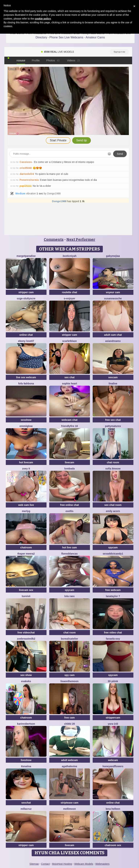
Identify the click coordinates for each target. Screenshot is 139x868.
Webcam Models (84, 864)
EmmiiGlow (26, 426)
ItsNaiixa (26, 766)
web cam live (26, 505)
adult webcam (70, 760)
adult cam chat (113, 335)
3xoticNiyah (69, 256)
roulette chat (69, 292)
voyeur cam (113, 292)
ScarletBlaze (69, 341)
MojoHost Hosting (62, 864)
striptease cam (69, 803)
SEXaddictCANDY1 (113, 554)
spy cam (69, 675)
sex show (26, 675)
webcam (113, 760)
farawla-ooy (113, 639)
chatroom (26, 547)
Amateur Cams (95, 37)
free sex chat (113, 420)
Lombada (69, 469)
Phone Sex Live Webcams (66, 37)
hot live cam (70, 547)
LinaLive (113, 384)
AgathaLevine (70, 766)
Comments (54, 239)
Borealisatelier (70, 639)
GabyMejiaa (113, 256)
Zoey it (26, 469)
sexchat (26, 803)
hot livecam (26, 462)
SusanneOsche (113, 298)
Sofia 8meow (113, 469)
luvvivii (26, 596)
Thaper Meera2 (26, 554)
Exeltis (69, 511)
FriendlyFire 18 (69, 426)
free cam (69, 718)
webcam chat (69, 420)
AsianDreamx (113, 341)
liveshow (26, 760)
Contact (45, 864)
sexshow (26, 420)
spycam (113, 547)
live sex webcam (26, 377)
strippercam (113, 718)
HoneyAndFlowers (113, 766)
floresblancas (69, 554)
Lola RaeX (70, 596)
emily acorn (113, 511)
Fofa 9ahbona (26, 384)
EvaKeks (26, 681)
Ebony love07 (26, 341)
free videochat (26, 633)
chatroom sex (113, 845)
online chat (26, 335)
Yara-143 (113, 724)
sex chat (69, 377)
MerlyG (26, 511)
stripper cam (26, 292)
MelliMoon (69, 809)
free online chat (69, 505)
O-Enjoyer (69, 298)
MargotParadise (26, 256)
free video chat (113, 633)
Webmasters (102, 864)
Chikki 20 (69, 724)
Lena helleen (113, 809)
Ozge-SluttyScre (26, 298)
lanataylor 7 (113, 596)
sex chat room (113, 505)
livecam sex (26, 590)
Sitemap (34, 864)
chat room (113, 462)
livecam (69, 462)
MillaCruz (26, 809)
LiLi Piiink (113, 681)
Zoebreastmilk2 (26, 639)
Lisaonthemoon (69, 681)
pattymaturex (113, 426)
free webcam (113, 590)
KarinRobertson (26, 724)
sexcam (113, 377)
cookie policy (43, 19)
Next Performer (81, 239)
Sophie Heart (69, 384)
